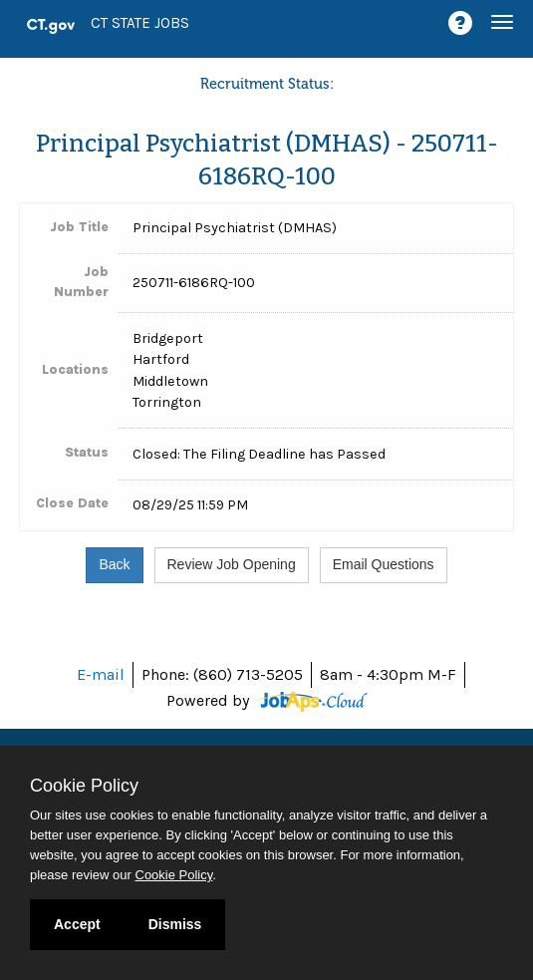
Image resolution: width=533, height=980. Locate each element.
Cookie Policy (84, 786)
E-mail (101, 674)
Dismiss (175, 924)
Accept (77, 924)
